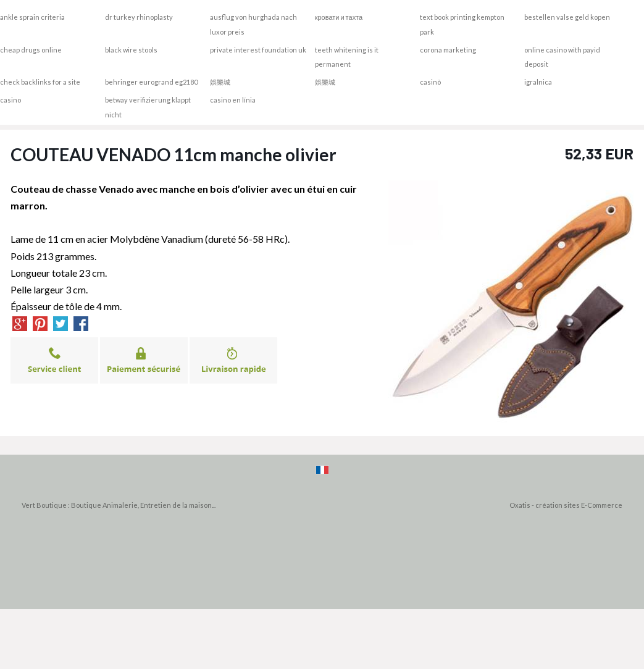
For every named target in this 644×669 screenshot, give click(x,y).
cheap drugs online (31, 50)
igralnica (538, 82)
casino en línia (233, 100)
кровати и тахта (339, 17)
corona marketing (448, 50)
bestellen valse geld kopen (567, 17)
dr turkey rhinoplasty (139, 17)
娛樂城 (220, 82)
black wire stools (131, 50)
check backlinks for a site (40, 82)
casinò (430, 82)
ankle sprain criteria (32, 17)
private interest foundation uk (258, 50)
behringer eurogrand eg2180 (151, 82)
